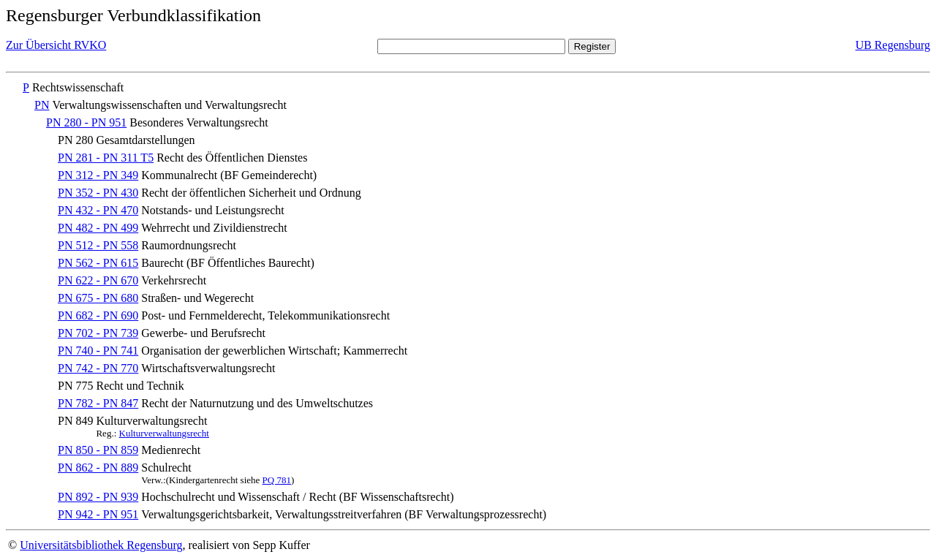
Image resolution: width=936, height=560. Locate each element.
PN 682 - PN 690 (98, 315)
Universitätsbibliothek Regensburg (101, 545)
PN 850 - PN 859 (98, 450)
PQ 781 (277, 480)
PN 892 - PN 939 (98, 497)
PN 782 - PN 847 (98, 403)
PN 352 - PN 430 (98, 193)
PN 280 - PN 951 (86, 122)
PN (42, 105)
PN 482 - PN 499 (98, 228)
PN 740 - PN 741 (98, 351)
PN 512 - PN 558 (98, 245)
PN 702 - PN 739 (98, 333)
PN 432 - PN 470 (98, 210)
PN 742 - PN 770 (98, 368)
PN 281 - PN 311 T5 (106, 158)
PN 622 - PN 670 (98, 280)
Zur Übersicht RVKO (56, 45)
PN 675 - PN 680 (98, 298)
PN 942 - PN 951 (98, 514)
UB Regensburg (893, 45)
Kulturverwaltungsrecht (164, 433)
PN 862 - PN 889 (98, 468)
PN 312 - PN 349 (98, 175)
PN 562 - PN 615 (98, 263)
